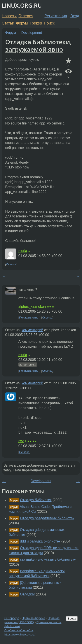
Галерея (26, 16)
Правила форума (34, 618)
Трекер (36, 23)
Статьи (8, 23)
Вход (75, 16)
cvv (21, 441)
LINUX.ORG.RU (22, 6)
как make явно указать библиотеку (48, 559)
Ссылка (11, 265)
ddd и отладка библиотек (40, 541)
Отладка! (27, 594)
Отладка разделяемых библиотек (47, 518)
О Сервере (12, 618)
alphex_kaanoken (32, 307)
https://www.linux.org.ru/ (20, 634)
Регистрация (56, 16)
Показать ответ (30, 318)
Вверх (72, 619)
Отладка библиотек (36, 500)
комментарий (32, 330)
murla (23, 251)
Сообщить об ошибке (19, 630)
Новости (9, 16)
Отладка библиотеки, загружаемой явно (38, 45)
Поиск (49, 23)
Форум (22, 23)
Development (32, 33)
